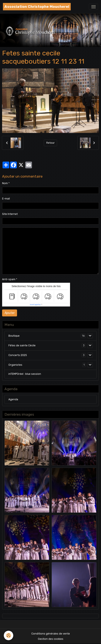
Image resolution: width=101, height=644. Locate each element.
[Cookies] (9, 635)
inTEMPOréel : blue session (25, 374)
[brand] (37, 7)
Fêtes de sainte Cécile (22, 345)
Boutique (14, 336)
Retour (50, 143)
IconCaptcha (35, 305)
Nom (5, 183)
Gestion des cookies (51, 639)
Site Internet (10, 214)
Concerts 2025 (18, 355)
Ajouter (10, 313)
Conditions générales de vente (51, 634)
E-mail (6, 199)
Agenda (13, 399)
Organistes (15, 365)
